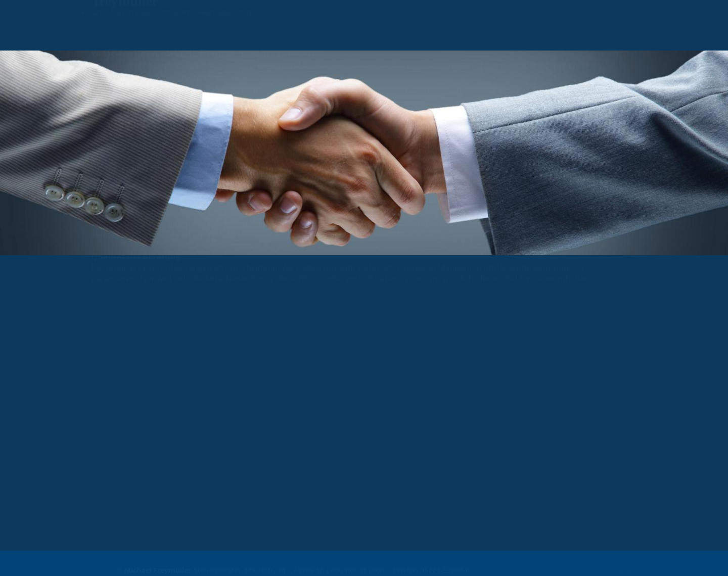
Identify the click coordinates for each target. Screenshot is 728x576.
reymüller (128, 20)
